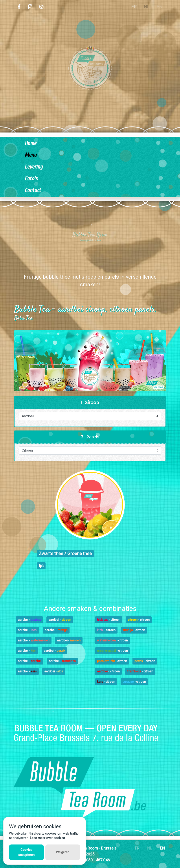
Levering (34, 167)
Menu (31, 155)
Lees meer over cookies (47, 838)
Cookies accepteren (26, 852)
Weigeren (63, 852)
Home (30, 143)
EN (159, 7)
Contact (33, 190)
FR (134, 7)
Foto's (31, 179)
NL (147, 7)
